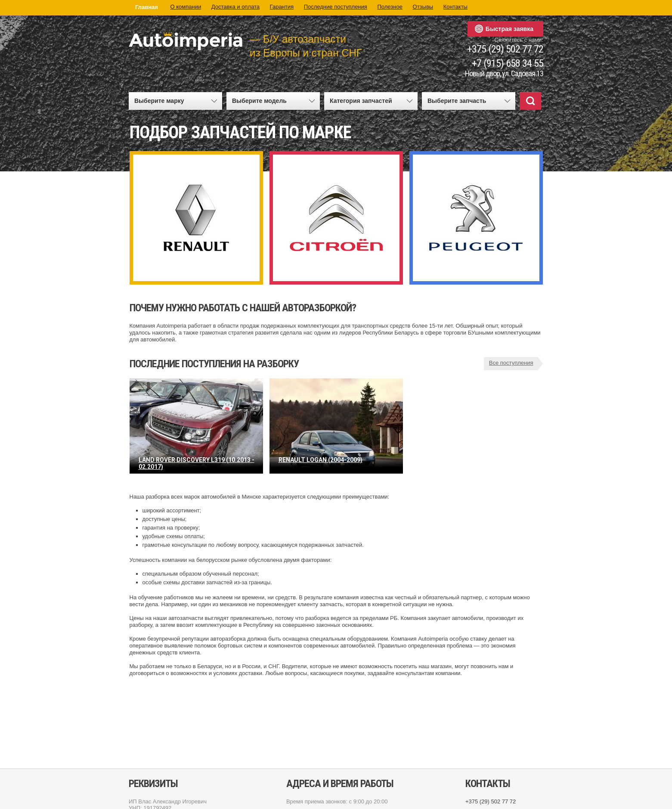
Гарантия (282, 7)
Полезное (390, 7)
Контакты (455, 7)
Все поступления (511, 363)
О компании (186, 7)
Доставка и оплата (235, 7)
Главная (147, 7)
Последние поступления (336, 7)
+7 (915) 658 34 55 (508, 64)
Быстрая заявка (509, 29)
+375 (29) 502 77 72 (505, 49)
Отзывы (423, 7)
